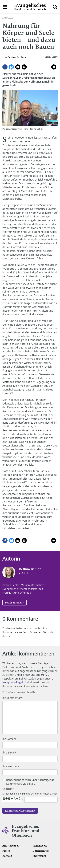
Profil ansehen (14, 603)
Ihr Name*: (9, 739)
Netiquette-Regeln (13, 682)
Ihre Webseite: (11, 766)
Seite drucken (24, 67)
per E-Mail (18, 67)
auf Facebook (5, 67)
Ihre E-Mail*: (10, 753)
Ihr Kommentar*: (13, 698)
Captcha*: (8, 789)
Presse (6, 851)
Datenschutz (40, 851)
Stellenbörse (40, 846)
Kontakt (7, 856)
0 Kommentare (54, 67)
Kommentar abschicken (19, 811)
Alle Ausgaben (11, 846)
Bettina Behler (16, 57)
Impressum (39, 856)
